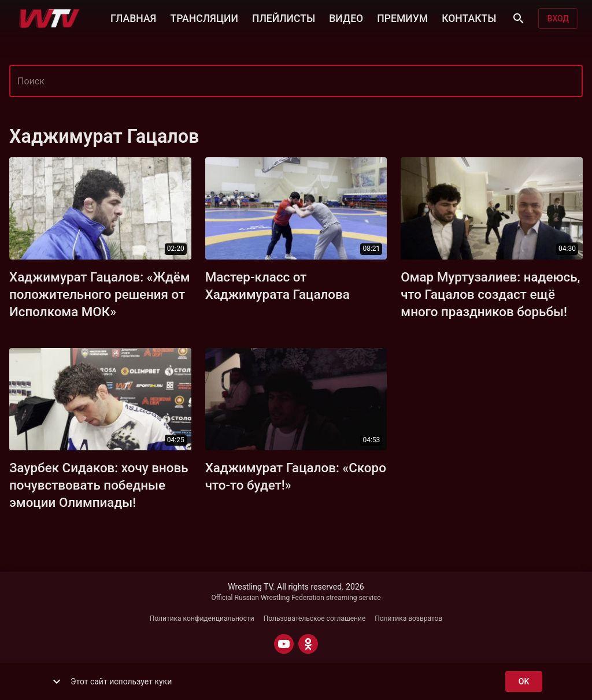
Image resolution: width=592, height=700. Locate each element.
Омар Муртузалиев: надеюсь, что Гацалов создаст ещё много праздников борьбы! (490, 294)
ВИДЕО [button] (346, 17)
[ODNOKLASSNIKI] (308, 644)
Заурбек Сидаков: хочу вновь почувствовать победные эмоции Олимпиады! (99, 485)
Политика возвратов (408, 618)
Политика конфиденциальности (202, 618)
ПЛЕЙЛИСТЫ (284, 17)
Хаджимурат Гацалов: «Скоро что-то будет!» (296, 476)
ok (524, 682)
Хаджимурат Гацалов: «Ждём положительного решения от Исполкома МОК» (100, 294)
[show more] (57, 682)
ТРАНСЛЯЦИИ (204, 17)
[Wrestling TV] (49, 18)
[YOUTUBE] (284, 644)
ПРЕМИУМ (402, 17)
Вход (558, 19)
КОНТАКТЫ (469, 17)
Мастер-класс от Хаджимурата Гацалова (277, 286)
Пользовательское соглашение (315, 618)
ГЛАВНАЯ (133, 17)
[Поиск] (519, 18)
